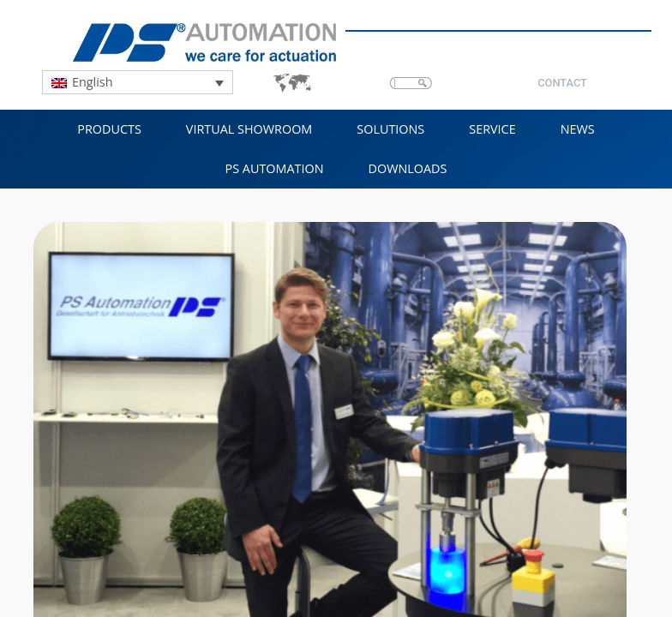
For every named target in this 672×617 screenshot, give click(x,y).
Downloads (408, 168)
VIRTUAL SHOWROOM (249, 129)
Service (492, 129)
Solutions (390, 129)
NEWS (578, 129)
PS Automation (275, 168)
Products (109, 129)
